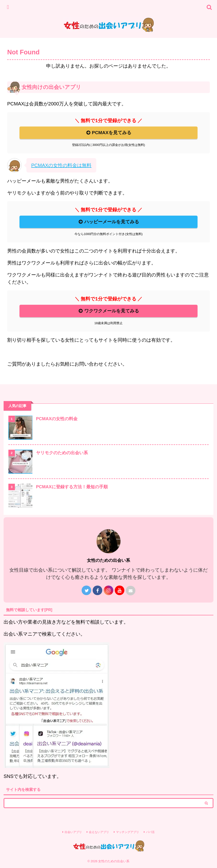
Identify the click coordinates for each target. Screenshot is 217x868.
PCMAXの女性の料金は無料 (61, 165)
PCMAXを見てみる (108, 133)
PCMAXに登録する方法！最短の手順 (72, 487)
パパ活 (150, 832)
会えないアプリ (99, 832)
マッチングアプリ (127, 832)
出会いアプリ (73, 832)
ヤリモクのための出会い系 (62, 453)
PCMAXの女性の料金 (57, 419)
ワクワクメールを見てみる (108, 311)
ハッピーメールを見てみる (108, 222)
